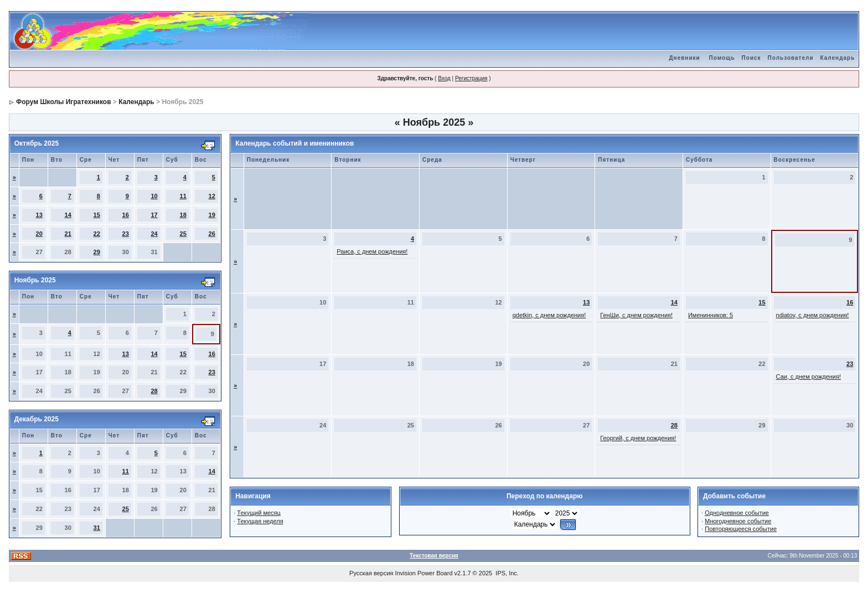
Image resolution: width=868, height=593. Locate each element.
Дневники (684, 58)
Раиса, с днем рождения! (372, 251)
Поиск (751, 58)
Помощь (722, 58)
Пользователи (791, 58)
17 (154, 215)
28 (154, 391)
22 (97, 234)
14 (68, 215)
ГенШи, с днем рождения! (636, 315)
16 (126, 215)
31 (97, 528)
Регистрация (471, 78)
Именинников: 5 (711, 315)
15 (97, 215)
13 (39, 215)
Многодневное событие (738, 521)
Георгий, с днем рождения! (638, 438)
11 (183, 196)
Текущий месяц (259, 513)
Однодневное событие (737, 513)
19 (212, 215)
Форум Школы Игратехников (64, 102)
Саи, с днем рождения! (808, 377)
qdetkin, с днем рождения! (549, 315)
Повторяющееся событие (741, 529)
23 (126, 234)
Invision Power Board (424, 573)
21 (68, 234)
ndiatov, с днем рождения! (813, 315)
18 (183, 215)
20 (39, 234)
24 (154, 234)
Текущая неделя (260, 521)
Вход (444, 78)
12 (212, 196)
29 (97, 252)
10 (154, 196)
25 (183, 234)
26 (212, 234)
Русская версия (371, 573)
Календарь (838, 58)
